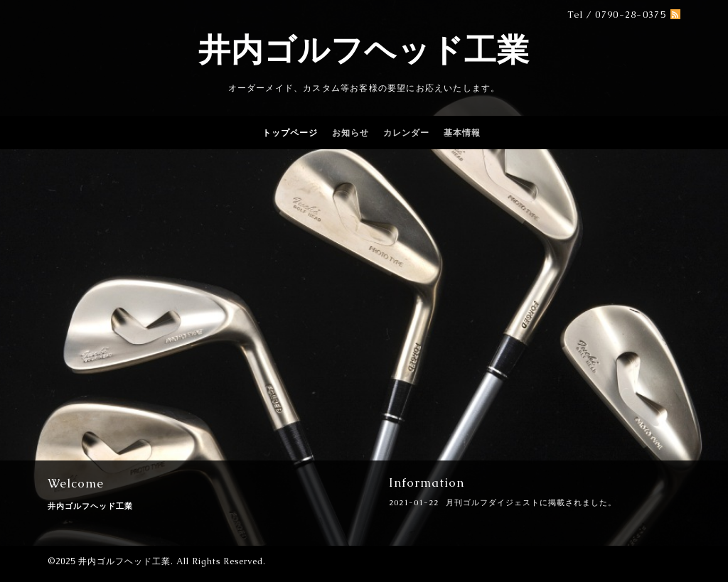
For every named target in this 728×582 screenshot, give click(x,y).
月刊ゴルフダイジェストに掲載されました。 (531, 502)
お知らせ (350, 133)
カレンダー (406, 133)
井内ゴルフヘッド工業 (364, 50)
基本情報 (462, 133)
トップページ (290, 133)
